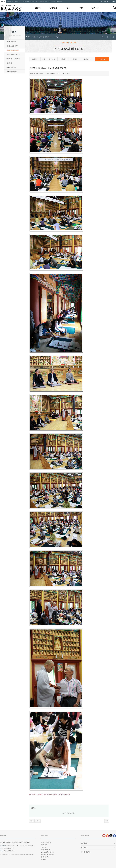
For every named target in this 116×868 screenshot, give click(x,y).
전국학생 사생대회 (12, 72)
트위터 (113, 37)
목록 (107, 821)
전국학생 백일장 (11, 67)
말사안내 (43, 860)
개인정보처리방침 (46, 842)
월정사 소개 (44, 845)
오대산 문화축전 (11, 42)
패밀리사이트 (85, 843)
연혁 (43, 59)
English (113, 2)
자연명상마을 (25, 2)
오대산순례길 (35, 2)
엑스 (111, 836)
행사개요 (35, 59)
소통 (81, 8)
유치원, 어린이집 (86, 852)
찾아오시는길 (44, 857)
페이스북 (108, 37)
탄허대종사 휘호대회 (13, 50)
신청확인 (75, 59)
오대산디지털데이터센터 (47, 855)
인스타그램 (102, 37)
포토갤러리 (102, 59)
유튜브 (104, 836)
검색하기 (114, 8)
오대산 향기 (44, 847)
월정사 (3, 2)
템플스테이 (10, 2)
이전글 (32, 821)
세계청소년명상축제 (12, 46)
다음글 (38, 821)
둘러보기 (96, 8)
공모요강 (52, 59)
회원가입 (107, 2)
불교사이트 (84, 848)
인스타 (107, 836)
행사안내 (9, 63)
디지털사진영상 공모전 (13, 59)
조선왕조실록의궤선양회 (56, 2)
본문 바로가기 (0, 0)
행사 (68, 8)
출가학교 (17, 2)
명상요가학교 (44, 2)
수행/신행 (54, 8)
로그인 (101, 2)
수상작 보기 (87, 59)
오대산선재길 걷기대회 (13, 54)
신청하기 (63, 59)
